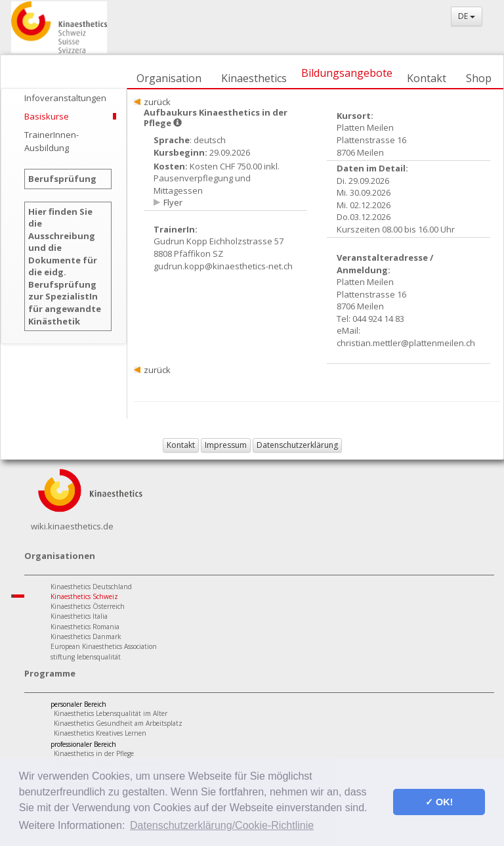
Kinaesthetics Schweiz (84, 596)
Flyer (173, 202)
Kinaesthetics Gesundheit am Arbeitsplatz (118, 723)
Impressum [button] (226, 445)
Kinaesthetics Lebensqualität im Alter (111, 713)
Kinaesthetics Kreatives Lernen (100, 733)
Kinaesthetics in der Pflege (94, 753)
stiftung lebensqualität (86, 657)
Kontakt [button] (181, 445)
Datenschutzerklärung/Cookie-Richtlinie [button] (222, 825)
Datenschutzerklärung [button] (297, 445)
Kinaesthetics (254, 78)
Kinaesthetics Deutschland (91, 587)
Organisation (169, 78)
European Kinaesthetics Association (104, 646)
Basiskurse (47, 116)
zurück (157, 102)
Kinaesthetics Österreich (88, 606)
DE (467, 16)
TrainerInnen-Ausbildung (52, 141)
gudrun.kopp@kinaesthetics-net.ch (223, 266)
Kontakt (427, 78)
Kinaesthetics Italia (79, 616)
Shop (479, 78)
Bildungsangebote (347, 73)
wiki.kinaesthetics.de (72, 526)
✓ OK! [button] (439, 802)
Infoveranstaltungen (65, 98)
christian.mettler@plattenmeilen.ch (406, 343)
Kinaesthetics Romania (85, 627)
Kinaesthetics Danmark (86, 636)
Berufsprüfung (62, 179)
